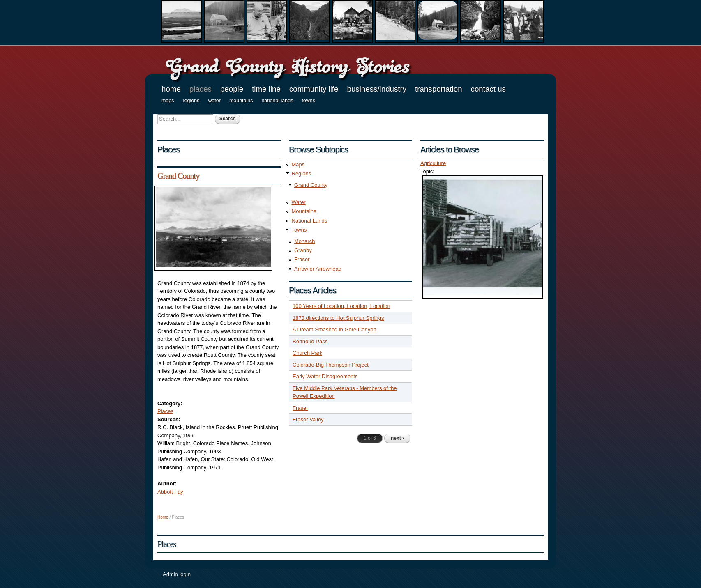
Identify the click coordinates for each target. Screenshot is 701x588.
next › (397, 438)
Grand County (178, 176)
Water (214, 101)
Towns (308, 101)
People (232, 89)
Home (171, 89)
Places (201, 89)
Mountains (241, 101)
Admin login (177, 574)
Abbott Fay (170, 492)
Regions (191, 101)
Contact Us (488, 89)
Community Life (314, 89)
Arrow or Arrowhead (318, 269)
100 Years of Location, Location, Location (341, 306)
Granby (303, 250)
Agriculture (433, 163)
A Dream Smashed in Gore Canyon (334, 330)
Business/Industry (377, 89)
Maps (168, 101)
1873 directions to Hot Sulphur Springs (338, 318)
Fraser (302, 259)
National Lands (277, 101)
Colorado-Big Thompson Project (331, 365)
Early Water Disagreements (325, 376)
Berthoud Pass (310, 341)
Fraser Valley (308, 419)
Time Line (266, 89)
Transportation (438, 89)
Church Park (307, 353)
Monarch (305, 241)
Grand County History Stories (287, 66)
